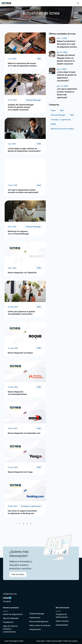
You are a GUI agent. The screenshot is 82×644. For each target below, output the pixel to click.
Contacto (7, 602)
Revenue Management (39, 622)
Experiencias (35, 618)
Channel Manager (37, 614)
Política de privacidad (54, 641)
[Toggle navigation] (78, 3)
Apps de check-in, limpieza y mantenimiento (10, 629)
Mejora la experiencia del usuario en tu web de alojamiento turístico (67, 44)
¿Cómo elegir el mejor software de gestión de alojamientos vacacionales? (67, 76)
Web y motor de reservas (40, 625)
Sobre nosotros (62, 621)
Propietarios (8, 622)
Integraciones (35, 629)
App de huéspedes (11, 618)
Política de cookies (70, 641)
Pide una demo (18, 574)
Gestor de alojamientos (13, 614)
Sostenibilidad (62, 625)
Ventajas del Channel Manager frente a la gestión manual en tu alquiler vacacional (66, 60)
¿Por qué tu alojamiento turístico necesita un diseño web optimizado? (67, 93)
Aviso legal (41, 641)
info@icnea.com (10, 594)
